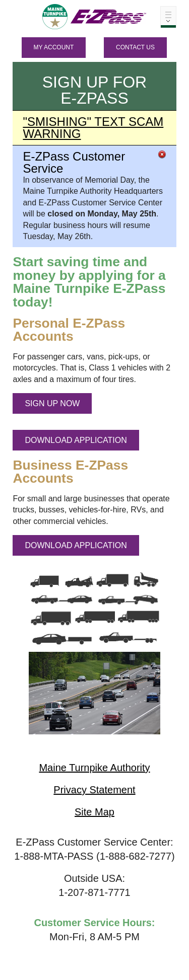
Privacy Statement (94, 790)
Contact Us (135, 47)
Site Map (94, 812)
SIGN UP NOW (52, 403)
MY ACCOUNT (54, 47)
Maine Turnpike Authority (94, 768)
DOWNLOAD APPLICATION (76, 440)
